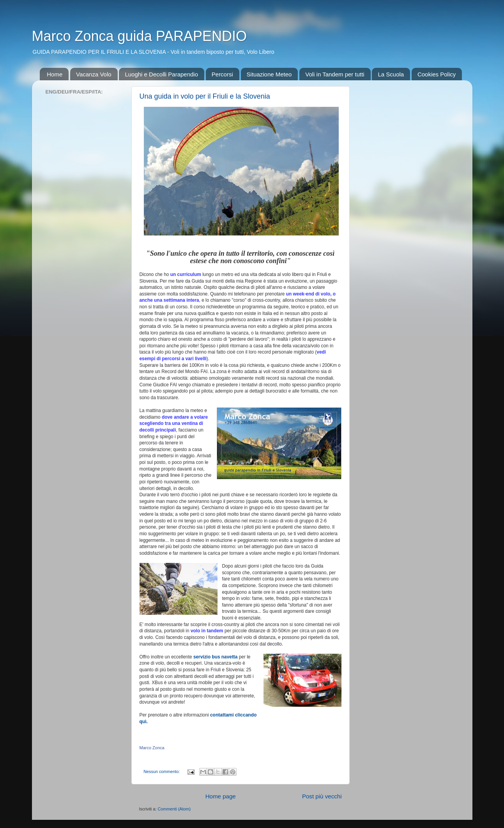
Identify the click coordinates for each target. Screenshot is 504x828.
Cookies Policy (437, 74)
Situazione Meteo (269, 74)
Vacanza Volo (94, 74)
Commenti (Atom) (174, 809)
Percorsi (222, 74)
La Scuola (391, 74)
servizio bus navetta (216, 657)
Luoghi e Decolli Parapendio (161, 74)
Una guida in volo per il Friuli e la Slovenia (205, 96)
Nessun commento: (162, 771)
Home (55, 74)
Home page (221, 796)
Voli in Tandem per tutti (335, 74)
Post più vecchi (322, 796)
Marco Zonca (152, 748)
